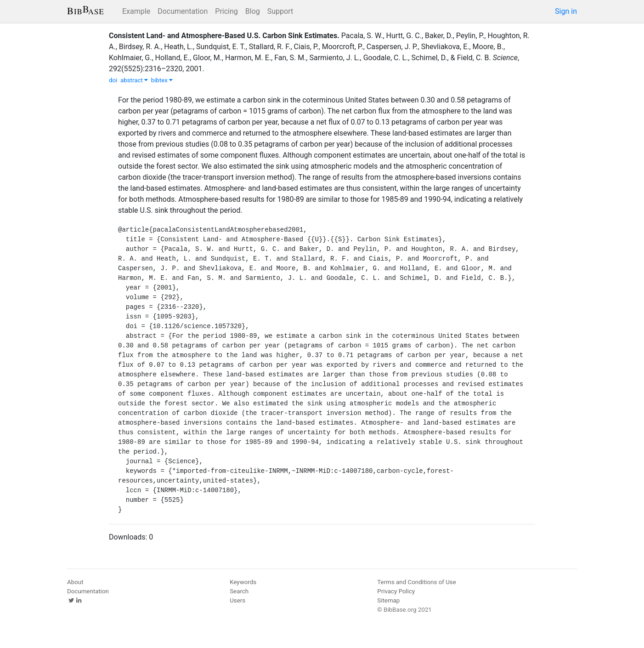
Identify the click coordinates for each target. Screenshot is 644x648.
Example (136, 11)
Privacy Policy (396, 591)
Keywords (243, 582)
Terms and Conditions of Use (416, 582)
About (75, 582)
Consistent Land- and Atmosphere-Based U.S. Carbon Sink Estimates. (224, 36)
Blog (253, 11)
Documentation (183, 11)
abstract (134, 80)
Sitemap (388, 600)
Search (239, 591)
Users (237, 600)
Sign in (566, 11)
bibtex (162, 80)
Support (280, 11)
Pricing (226, 11)
